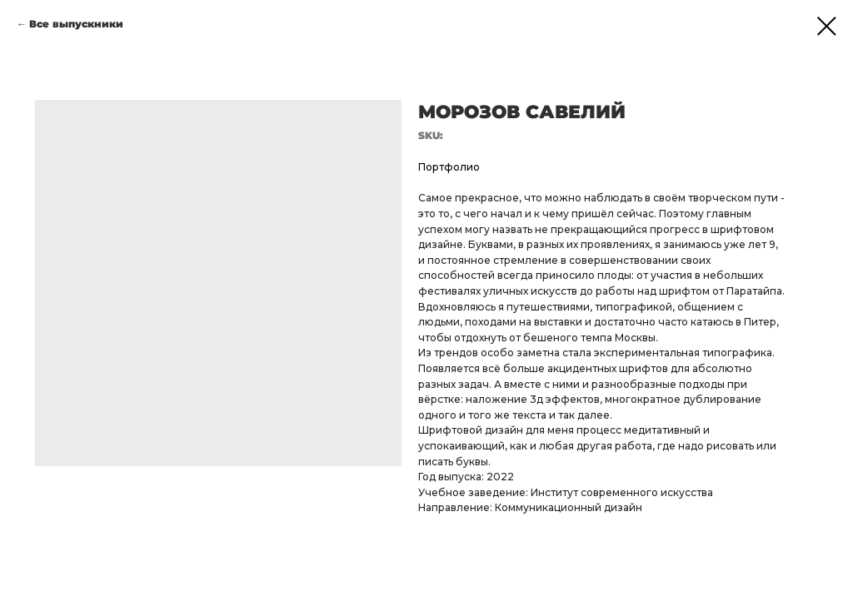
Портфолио (449, 167)
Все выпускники (76, 24)
